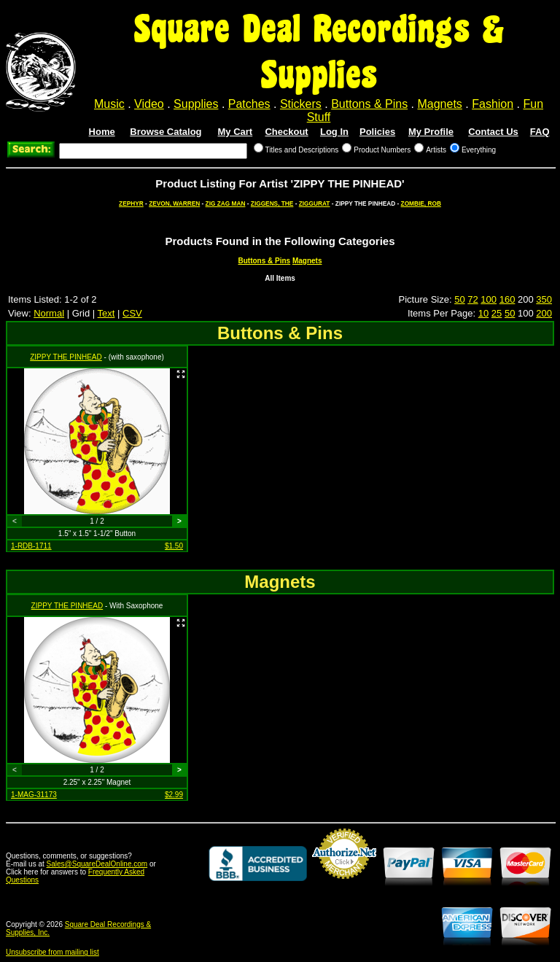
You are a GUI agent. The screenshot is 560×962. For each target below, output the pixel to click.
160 (507, 299)
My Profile (431, 132)
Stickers (301, 104)
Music (109, 104)
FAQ (540, 132)
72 (472, 299)
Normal (49, 313)
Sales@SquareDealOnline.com (97, 864)
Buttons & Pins (369, 104)
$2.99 (174, 795)
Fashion (493, 104)
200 (544, 313)
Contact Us (493, 132)
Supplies (196, 104)
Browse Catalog (166, 132)
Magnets (439, 104)
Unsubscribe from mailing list (52, 952)
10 (483, 313)
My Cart (236, 132)
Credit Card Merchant (344, 885)
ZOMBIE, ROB (421, 203)
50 (459, 299)
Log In (334, 132)
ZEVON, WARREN (174, 203)
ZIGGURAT (315, 203)
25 (497, 313)
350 (544, 299)
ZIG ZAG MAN (226, 203)
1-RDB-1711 (31, 546)
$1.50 (174, 546)
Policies (377, 132)
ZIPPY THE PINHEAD (66, 357)
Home (102, 132)
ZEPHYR (131, 203)
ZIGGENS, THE (272, 203)
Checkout (286, 132)
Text (106, 313)
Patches (249, 104)
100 (489, 299)
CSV (132, 313)
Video (149, 104)
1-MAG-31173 (34, 795)
